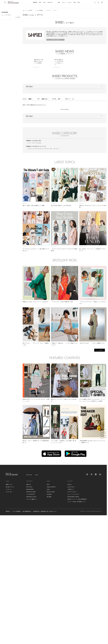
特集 (75, 2)
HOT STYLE (29, 487)
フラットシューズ (32, 149)
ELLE (79, 2)
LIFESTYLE (50, 2)
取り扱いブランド (10, 487)
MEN (40, 2)
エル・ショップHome (27, 10)
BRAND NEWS (30, 489)
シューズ (48, 10)
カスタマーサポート (72, 492)
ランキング (8, 489)
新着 (59, 2)
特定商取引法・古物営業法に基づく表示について (45, 511)
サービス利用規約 (16, 511)
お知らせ (70, 484)
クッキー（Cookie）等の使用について (76, 502)
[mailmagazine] (100, 474)
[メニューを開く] (5, 2)
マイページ (29, 475)
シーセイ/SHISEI (39, 10)
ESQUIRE (49, 494)
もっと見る (100, 350)
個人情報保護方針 (27, 511)
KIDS (44, 2)
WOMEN (35, 2)
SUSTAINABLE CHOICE (73, 497)
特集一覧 (28, 484)
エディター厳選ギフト (32, 499)
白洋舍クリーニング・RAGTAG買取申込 (77, 499)
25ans (48, 489)
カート (37, 475)
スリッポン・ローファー (53, 149)
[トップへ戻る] (103, 462)
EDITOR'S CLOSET (31, 492)
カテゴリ (70, 2)
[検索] (95, 2)
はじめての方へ (71, 487)
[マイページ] (98, 2)
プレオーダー (9, 492)
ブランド (64, 2)
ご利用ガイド (71, 489)
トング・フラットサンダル (34, 143)
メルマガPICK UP (31, 494)
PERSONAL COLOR (31, 497)
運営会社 (8, 511)
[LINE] (96, 474)
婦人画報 (49, 497)
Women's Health (51, 492)
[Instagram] (87, 474)
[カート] (102, 2)
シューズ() (6, 15)
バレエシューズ (42, 149)
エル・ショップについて (73, 494)
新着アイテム (9, 484)
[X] (92, 474)
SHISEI (34, 141)
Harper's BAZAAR (51, 487)
